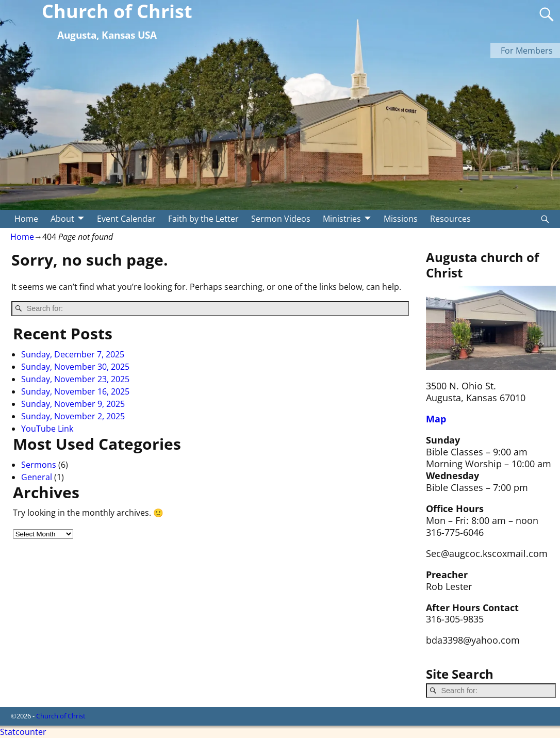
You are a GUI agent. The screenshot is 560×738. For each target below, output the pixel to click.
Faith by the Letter (203, 219)
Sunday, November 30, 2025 (75, 367)
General (37, 477)
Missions (401, 219)
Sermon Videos (281, 219)
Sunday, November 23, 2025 (75, 379)
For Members (527, 51)
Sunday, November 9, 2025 (73, 404)
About (62, 219)
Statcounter (23, 732)
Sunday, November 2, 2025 (73, 416)
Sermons (39, 465)
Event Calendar (126, 219)
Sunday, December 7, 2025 (73, 354)
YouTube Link (47, 429)
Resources (450, 219)
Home (26, 219)
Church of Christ (61, 716)
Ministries (342, 219)
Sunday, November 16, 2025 (75, 391)
